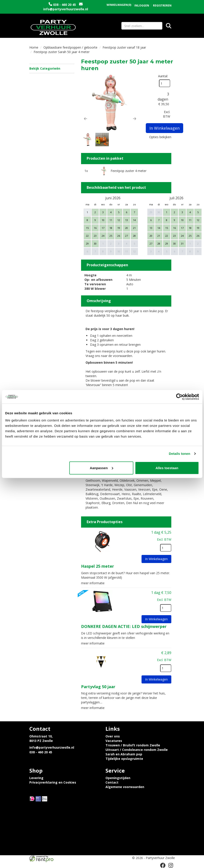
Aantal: (163, 76)
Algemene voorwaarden (125, 787)
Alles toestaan (167, 468)
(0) (119, 5)
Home (34, 47)
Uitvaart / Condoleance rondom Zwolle (137, 750)
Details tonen (179, 454)
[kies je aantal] (166, 548)
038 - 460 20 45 (64, 5)
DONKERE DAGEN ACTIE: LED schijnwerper (124, 626)
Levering (36, 778)
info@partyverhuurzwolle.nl (66, 9)
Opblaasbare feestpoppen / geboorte (70, 47)
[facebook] (163, 865)
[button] (86, 119)
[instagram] (171, 865)
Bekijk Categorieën (52, 68)
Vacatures (114, 741)
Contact (112, 782)
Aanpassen (101, 468)
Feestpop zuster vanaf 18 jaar (124, 47)
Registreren (162, 5)
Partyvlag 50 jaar (98, 687)
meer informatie (93, 583)
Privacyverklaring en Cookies (53, 782)
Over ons (113, 736)
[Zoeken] (169, 26)
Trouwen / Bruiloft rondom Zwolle (133, 745)
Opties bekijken (160, 137)
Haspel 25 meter (98, 566)
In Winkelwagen (164, 128)
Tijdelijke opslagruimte (124, 759)
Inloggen (142, 5)
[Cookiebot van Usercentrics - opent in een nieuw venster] (179, 397)
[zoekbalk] (142, 26)
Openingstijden (118, 778)
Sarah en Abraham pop (124, 754)
